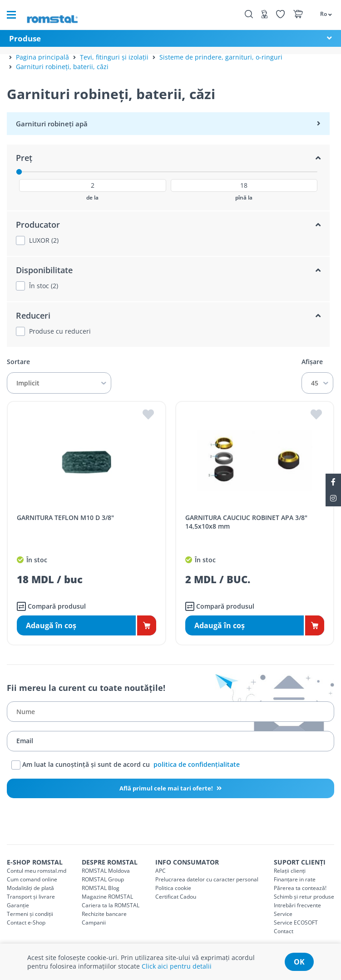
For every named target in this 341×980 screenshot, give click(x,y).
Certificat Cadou (176, 897)
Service (283, 914)
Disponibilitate (44, 270)
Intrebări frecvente (297, 905)
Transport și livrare (31, 897)
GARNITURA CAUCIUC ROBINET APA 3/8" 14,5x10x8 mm (246, 522)
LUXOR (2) (44, 240)
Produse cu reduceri (60, 331)
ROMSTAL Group (103, 879)
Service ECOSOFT (296, 922)
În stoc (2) (44, 286)
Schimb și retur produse (304, 897)
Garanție (18, 905)
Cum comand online (32, 879)
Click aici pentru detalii (177, 966)
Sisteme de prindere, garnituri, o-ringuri (221, 57)
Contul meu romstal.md (37, 871)
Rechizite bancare (104, 914)
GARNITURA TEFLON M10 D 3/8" (65, 517)
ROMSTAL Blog (101, 888)
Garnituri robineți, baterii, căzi (62, 67)
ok (299, 962)
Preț (24, 158)
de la (92, 198)
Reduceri (33, 315)
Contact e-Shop (26, 922)
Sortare (18, 362)
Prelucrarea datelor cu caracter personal (207, 879)
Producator (38, 225)
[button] (322, 14)
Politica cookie (173, 888)
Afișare (312, 362)
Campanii (94, 922)
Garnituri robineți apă (52, 124)
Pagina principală (42, 57)
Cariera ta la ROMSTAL (111, 905)
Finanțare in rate (295, 879)
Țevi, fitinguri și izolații (114, 57)
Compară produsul (51, 606)
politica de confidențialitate (197, 764)
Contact (284, 931)
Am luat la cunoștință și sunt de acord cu (126, 765)
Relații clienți (290, 871)
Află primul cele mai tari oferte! (167, 788)
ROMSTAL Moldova (106, 871)
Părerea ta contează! (300, 888)
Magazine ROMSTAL (107, 897)
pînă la (244, 198)
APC (161, 871)
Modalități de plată (30, 888)
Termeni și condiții (30, 914)
